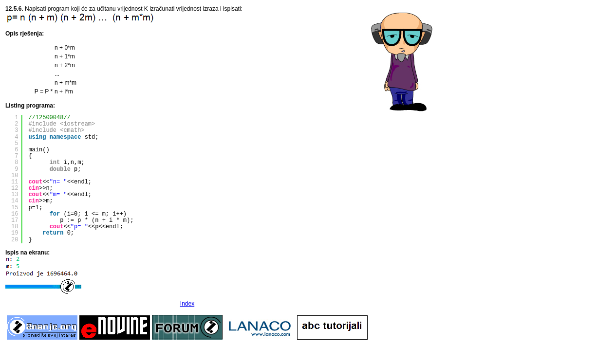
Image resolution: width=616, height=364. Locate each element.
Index (187, 304)
